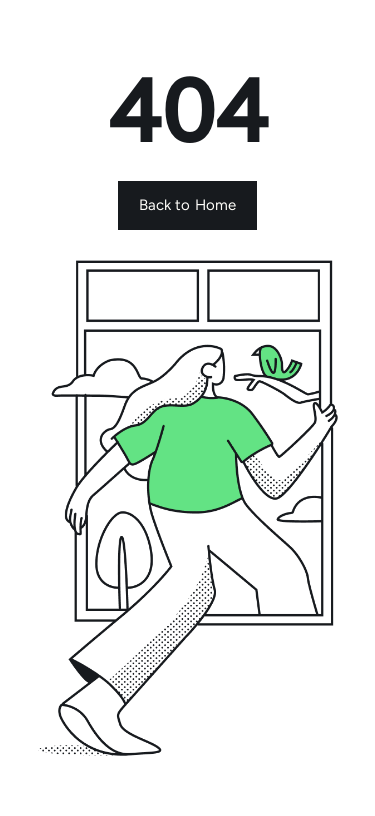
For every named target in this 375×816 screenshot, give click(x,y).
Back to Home (188, 205)
